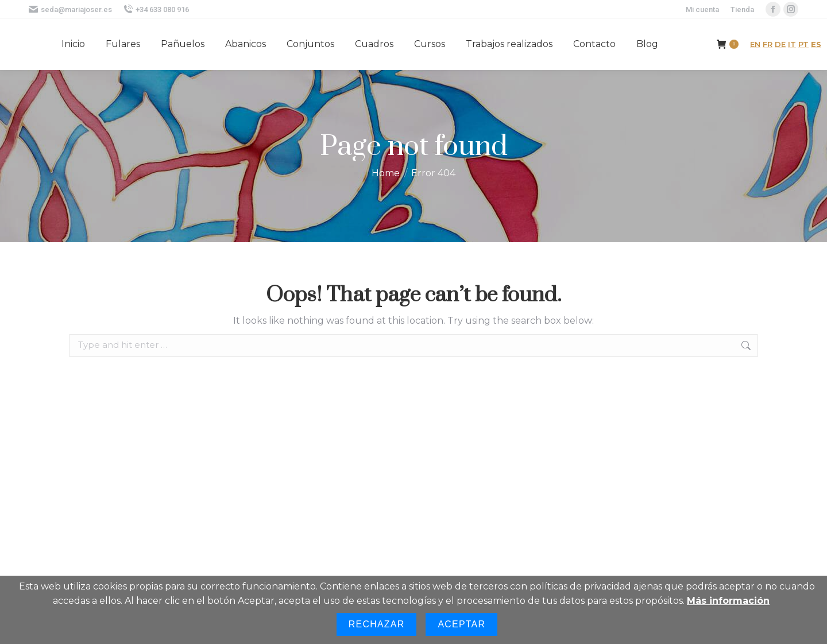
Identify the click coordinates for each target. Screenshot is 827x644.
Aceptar (461, 624)
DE (780, 44)
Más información (728, 601)
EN (755, 44)
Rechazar (377, 624)
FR (768, 44)
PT (803, 44)
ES (816, 44)
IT (792, 44)
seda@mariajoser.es (70, 9)
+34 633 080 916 (156, 9)
